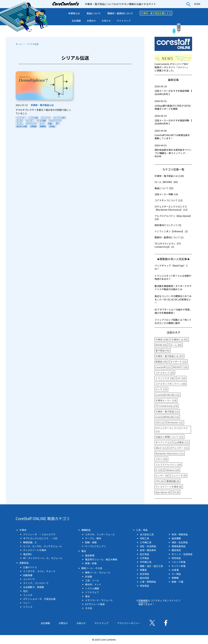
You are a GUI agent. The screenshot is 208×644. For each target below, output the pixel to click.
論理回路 (43, 126)
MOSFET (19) (180, 367)
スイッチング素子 (60, 118)
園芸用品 (176, 550)
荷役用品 (144, 586)
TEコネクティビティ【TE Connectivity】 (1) (168, 245)
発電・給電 (91, 563)
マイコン (19, 123)
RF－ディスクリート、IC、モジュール (43, 558)
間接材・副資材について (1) (169, 237)
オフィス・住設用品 (182, 554)
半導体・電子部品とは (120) (169, 176)
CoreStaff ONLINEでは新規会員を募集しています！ (173, 135)
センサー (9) (162, 475)
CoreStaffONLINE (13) (167, 417)
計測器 (89, 576)
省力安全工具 (147, 534)
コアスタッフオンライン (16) (171, 384)
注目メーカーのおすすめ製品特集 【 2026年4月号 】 (173, 120)
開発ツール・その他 (92, 568)
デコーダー (30, 121)
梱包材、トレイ (93, 584)
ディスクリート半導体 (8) (169, 487)
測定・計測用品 (148, 546)
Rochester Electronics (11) (170, 453)
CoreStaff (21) (163, 367)
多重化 (50, 123)
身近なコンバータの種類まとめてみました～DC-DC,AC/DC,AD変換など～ (173, 299)
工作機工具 (146, 542)
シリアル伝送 (33, 118)
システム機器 (92, 588)
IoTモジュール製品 (95, 604)
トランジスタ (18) (165, 378)
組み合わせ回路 (22, 126)
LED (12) (160, 422)
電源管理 (90, 555)
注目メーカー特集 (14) (166, 194)
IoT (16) (181, 378)
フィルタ (28, 595)
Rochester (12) (175, 422)
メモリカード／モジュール (99, 600)
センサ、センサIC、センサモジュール (43, 546)
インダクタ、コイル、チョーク (39, 571)
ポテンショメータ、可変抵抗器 (39, 599)
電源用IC (28, 554)
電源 (84, 551)
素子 (58, 123)
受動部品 (24, 563)
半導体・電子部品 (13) (167, 411)
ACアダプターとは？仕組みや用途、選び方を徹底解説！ (173, 311)
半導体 (23, 530)
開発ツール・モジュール (98, 572)
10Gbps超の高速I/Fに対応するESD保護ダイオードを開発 (173, 105)
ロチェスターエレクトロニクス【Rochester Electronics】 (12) (171, 208)
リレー (27, 603)
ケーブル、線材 (93, 538)
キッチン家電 (179, 566)
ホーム (19, 44)
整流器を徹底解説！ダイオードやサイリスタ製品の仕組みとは (173, 288)
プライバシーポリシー (129, 623)
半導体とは (74, 13)
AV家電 (175, 570)
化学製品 (144, 558)
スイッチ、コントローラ (36, 583)
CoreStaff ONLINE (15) (167, 395)
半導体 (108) (162, 339)
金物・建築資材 (148, 550)
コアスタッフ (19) (165, 373)
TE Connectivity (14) (166, 406)
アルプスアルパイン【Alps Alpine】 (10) (173, 217)
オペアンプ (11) (164, 442)
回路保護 (28, 575)
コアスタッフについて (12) (169, 200)
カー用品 (176, 574)
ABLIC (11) (161, 448)
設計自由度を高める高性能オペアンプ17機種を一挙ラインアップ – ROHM (173, 151)
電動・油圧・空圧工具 (151, 566)
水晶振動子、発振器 (34, 587)
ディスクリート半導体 (35, 550)
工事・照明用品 (148, 582)
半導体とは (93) (180, 339)
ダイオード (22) (178, 362)
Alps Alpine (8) (163, 492)
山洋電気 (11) (182, 442)
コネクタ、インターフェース (100, 534)
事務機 (175, 578)
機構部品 (86, 530)
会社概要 (76, 21)
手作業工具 (146, 562)
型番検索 (143, 600)
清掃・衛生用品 (180, 542)
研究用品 (176, 558)
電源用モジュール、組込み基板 (101, 559)
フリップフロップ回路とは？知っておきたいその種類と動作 (173, 321)
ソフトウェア (92, 592)
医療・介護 (177, 582)
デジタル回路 (41, 121)
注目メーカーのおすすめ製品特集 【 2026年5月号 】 (173, 90)
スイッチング (46, 118)
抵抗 (25, 591)
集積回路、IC (30, 542)
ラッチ (42, 123)
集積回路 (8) (173, 481)
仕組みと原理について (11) (169, 437)
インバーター (21, 118)
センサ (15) (161, 389)
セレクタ (19, 121)
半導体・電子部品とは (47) (169, 356)
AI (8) (177, 492)
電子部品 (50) (162, 350)
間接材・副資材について (120, 13)
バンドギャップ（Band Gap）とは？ (171, 267)
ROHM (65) (161, 345)
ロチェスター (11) (179, 448)
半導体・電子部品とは (42, 105)
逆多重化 (52, 126)
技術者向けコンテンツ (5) (168, 225)
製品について (94, 13)
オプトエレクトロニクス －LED (40, 538)
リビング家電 (179, 562)
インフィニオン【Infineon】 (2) (171, 231)
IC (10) (159, 470)
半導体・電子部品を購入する (156, 13)
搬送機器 (176, 538)
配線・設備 (91, 542)
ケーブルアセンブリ (95, 546)
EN (199, 4)
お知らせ (106, 21)
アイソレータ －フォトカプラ (39, 534)
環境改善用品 (179, 546)
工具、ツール (92, 580)
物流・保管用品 (180, 534)
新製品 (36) (161, 362)
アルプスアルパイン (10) (168, 465)
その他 (89, 608)
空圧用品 (144, 554)
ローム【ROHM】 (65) (166, 182)
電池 (87, 596)
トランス (28, 607)
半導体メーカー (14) (166, 400)
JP (195, 4)
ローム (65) (176, 345)
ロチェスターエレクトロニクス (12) (172, 430)
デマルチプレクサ (55, 121)
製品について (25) (164, 188)
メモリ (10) (161, 459)
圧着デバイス (30, 567)
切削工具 (144, 538)
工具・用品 (142, 530)
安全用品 (144, 574)
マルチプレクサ (31, 123)
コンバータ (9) (179, 475)
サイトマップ (124, 21)
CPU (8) (160, 481)
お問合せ (91, 21)
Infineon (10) (172, 470)
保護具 (143, 570)
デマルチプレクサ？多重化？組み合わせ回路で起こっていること (43, 112)
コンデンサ (29, 579)
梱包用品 (144, 578)
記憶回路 (33, 126)
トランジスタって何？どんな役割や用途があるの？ (173, 277)
